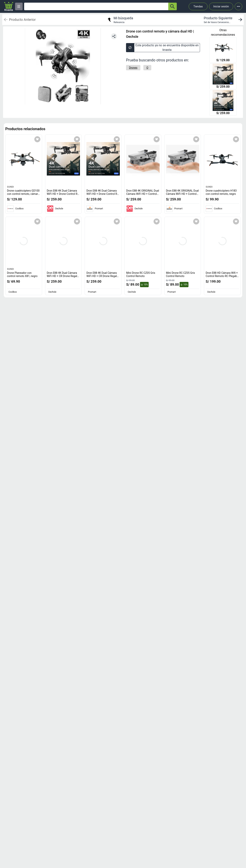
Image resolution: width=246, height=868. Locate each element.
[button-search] (173, 6)
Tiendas (198, 6)
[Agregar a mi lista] (37, 139)
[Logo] (9, 6)
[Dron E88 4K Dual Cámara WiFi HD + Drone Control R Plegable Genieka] (223, 77)
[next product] (224, 20)
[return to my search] (120, 20)
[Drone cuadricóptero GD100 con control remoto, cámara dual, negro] (223, 50)
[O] (147, 68)
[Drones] (133, 68)
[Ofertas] (96, 6)
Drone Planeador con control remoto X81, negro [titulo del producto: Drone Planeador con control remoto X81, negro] (22, 275)
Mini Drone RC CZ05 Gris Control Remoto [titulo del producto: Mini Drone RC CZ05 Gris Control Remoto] (141, 275)
